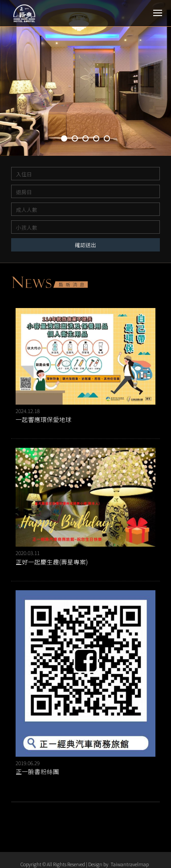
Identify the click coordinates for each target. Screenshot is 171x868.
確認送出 (85, 245)
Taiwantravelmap (130, 864)
